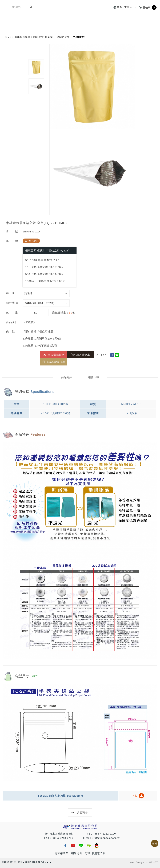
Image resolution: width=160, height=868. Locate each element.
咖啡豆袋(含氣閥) (43, 37)
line (81, 845)
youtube (73, 845)
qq (97, 845)
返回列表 (82, 813)
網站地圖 (77, 853)
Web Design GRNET (144, 862)
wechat (89, 845)
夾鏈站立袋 (63, 37)
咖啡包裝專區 (22, 37)
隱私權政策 (62, 853)
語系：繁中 (121, 7)
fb (65, 845)
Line (117, 355)
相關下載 (94, 377)
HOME (7, 37)
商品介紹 (67, 377)
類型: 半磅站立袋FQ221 (53, 250)
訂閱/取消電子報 (95, 853)
